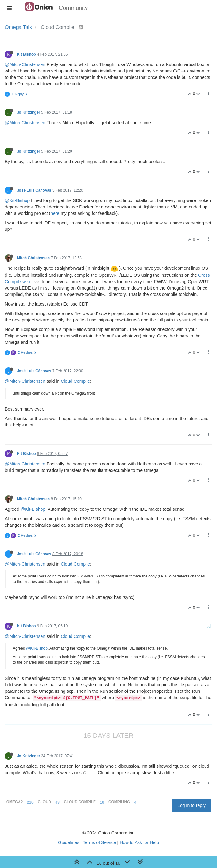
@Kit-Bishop (17, 200)
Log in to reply (191, 805)
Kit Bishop (26, 54)
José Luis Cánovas (34, 190)
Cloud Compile (75, 381)
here (55, 213)
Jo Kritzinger (29, 112)
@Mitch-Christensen (25, 64)
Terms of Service (99, 842)
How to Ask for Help (139, 842)
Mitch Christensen (33, 258)
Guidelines (69, 842)
